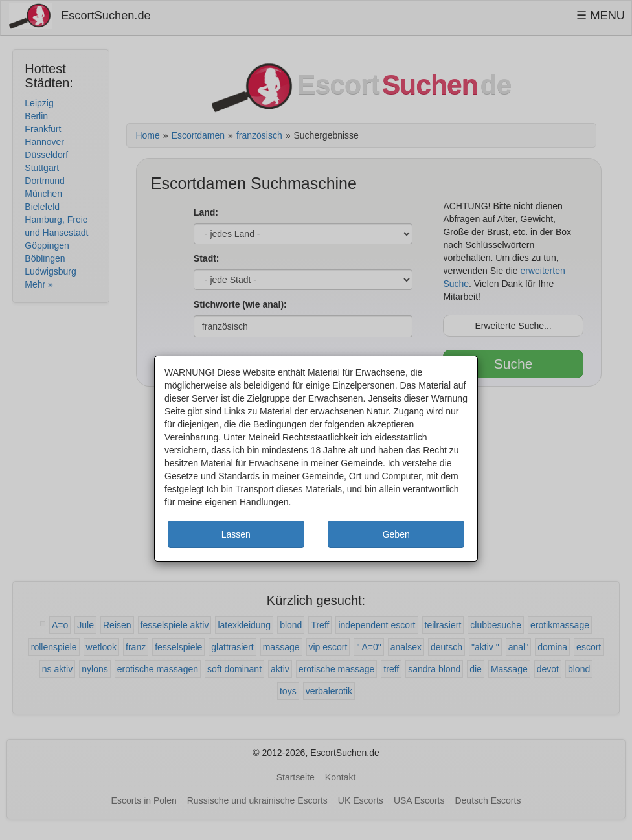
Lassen (236, 534)
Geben (396, 534)
